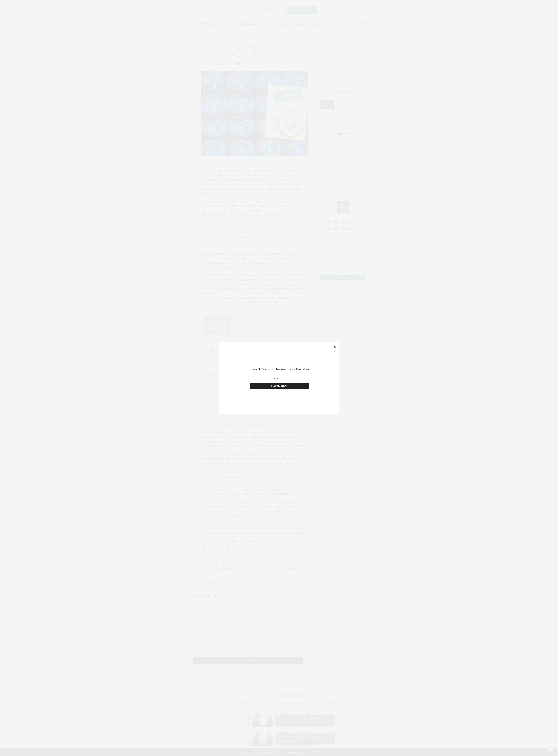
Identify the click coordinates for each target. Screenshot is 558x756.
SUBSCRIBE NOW (279, 386)
